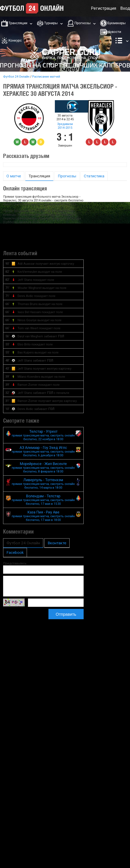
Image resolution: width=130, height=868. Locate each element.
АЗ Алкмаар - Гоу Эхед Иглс (43, 451)
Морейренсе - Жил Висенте (43, 467)
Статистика (94, 176)
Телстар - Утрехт (43, 435)
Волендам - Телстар (43, 500)
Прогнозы (83, 23)
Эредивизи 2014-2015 (65, 126)
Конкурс (15, 40)
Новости (114, 32)
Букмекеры (117, 23)
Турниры (51, 23)
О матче (14, 176)
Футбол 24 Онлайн (16, 77)
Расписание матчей (46, 77)
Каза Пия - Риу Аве (43, 516)
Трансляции (18, 23)
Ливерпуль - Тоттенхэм (43, 484)
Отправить (66, 614)
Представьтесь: (15, 563)
